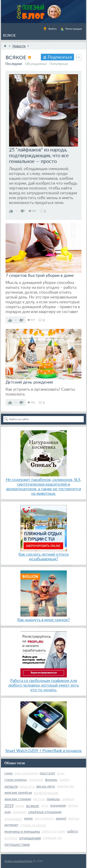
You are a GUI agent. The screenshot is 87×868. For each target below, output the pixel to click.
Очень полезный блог (19, 861)
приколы (53, 799)
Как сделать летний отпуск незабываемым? (44, 557)
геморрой (36, 780)
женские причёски (18, 793)
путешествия (17, 844)
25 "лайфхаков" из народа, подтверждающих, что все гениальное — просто (39, 155)
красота (27, 786)
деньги (11, 786)
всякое (33, 806)
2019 (9, 806)
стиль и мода (33, 825)
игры (61, 773)
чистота (39, 799)
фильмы (51, 780)
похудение (58, 805)
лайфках (68, 799)
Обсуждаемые (36, 64)
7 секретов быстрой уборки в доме (40, 275)
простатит (47, 773)
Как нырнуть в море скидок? (44, 620)
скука (8, 773)
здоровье (13, 818)
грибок (64, 780)
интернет (11, 825)
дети (45, 805)
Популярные (59, 64)
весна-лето (46, 786)
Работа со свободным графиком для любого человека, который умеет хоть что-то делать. (43, 685)
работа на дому (54, 831)
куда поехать (44, 818)
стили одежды (16, 780)
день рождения (26, 773)
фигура (74, 818)
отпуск (11, 838)
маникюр (19, 812)
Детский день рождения (29, 382)
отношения (30, 838)
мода (20, 805)
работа (72, 831)
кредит (61, 818)
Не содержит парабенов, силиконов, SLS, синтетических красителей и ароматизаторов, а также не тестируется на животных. (43, 486)
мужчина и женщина (22, 831)
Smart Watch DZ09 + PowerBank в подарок (43, 751)
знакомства (65, 786)
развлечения (46, 793)
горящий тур (52, 838)
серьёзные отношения (45, 812)
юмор (28, 818)
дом (8, 812)
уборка (73, 805)
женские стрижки (18, 799)
